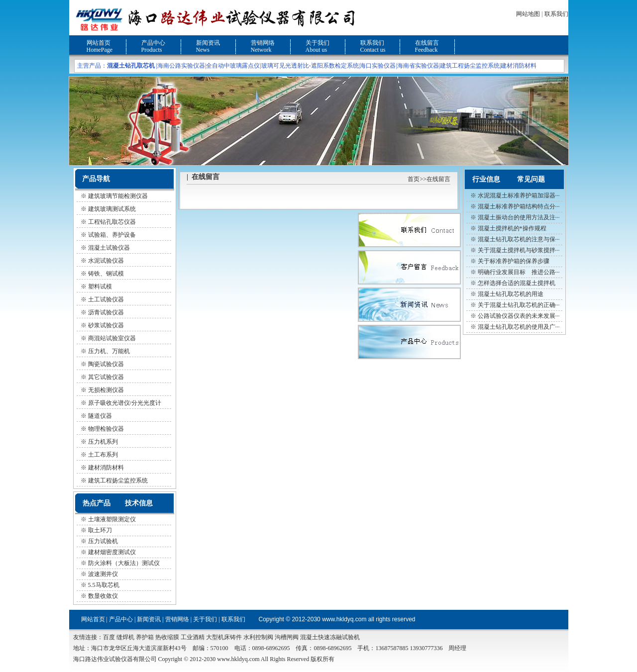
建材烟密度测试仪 (112, 552)
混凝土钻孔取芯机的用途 (511, 294)
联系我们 (556, 14)
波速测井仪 (103, 574)
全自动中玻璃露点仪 (233, 66)
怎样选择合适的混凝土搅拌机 (517, 283)
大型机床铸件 (224, 637)
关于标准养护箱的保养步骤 (514, 261)
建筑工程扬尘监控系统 (470, 66)
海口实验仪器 (378, 66)
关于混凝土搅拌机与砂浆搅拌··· (519, 250)
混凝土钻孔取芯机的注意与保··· (519, 239)
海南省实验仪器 (418, 66)
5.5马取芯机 (104, 585)
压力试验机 (103, 541)
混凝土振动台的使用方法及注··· (519, 217)
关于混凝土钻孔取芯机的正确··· (519, 305)
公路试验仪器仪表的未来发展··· (519, 316)
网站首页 (99, 43)
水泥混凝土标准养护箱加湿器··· (519, 195)
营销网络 (263, 43)
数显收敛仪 (103, 596)
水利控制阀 (258, 637)
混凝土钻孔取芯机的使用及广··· (519, 327)
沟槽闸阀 (287, 637)
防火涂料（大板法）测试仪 (124, 563)
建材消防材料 (519, 66)
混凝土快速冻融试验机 (330, 637)
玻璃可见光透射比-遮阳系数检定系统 (310, 66)
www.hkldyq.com (344, 619)
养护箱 (145, 637)
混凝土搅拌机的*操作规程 (512, 228)
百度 (109, 637)
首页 (414, 179)
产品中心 (153, 43)
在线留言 (427, 43)
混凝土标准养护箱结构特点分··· (519, 206)
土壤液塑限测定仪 (112, 519)
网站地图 (528, 14)
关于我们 (318, 43)
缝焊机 (125, 637)
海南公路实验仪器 (181, 66)
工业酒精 (193, 637)
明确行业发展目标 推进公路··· (519, 272)
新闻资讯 (208, 43)
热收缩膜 (167, 637)
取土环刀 (100, 530)
